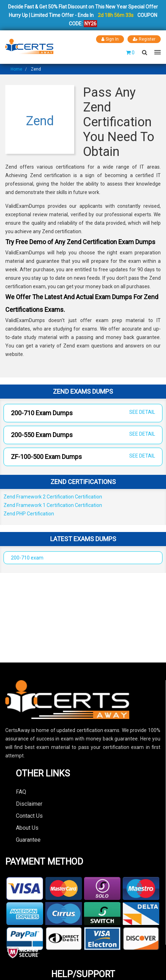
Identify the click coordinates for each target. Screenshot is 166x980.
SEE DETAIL (142, 412)
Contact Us (29, 816)
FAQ (21, 792)
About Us (27, 828)
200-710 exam (27, 558)
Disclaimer (29, 804)
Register (144, 39)
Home (16, 69)
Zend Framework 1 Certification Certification (53, 505)
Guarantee (28, 840)
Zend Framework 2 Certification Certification (53, 497)
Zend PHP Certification (29, 514)
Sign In (110, 39)
